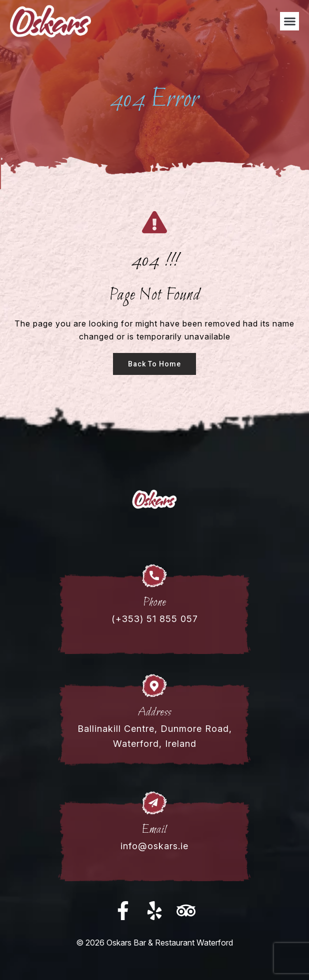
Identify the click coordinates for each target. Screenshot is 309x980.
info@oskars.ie (154, 846)
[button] (289, 21)
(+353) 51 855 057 (155, 619)
